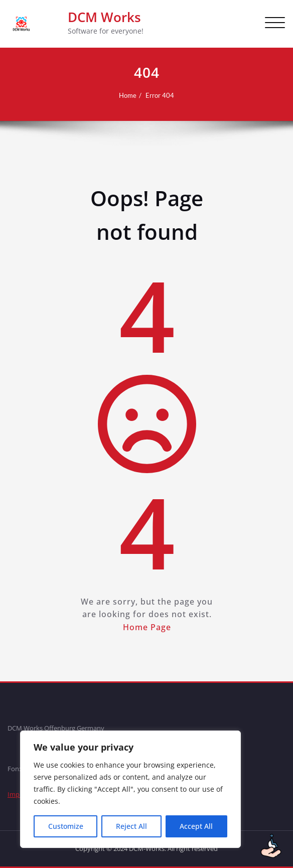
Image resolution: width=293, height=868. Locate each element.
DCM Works (104, 17)
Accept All (196, 826)
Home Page (146, 627)
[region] (130, 789)
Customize (66, 826)
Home (128, 95)
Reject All (131, 826)
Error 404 (160, 95)
